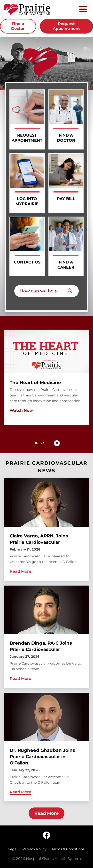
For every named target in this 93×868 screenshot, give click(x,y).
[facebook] (46, 836)
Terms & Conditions (68, 849)
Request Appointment (66, 26)
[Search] (70, 291)
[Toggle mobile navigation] (83, 10)
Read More (46, 813)
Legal (13, 849)
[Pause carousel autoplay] (57, 443)
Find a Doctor (18, 26)
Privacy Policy (35, 849)
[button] (36, 443)
